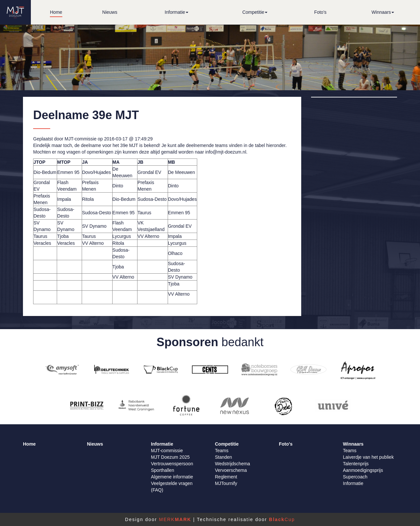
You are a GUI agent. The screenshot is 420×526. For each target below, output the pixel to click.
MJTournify (226, 483)
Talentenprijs (356, 464)
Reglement (226, 477)
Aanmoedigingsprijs (363, 470)
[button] (177, 12)
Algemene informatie (172, 477)
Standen (223, 457)
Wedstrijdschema (232, 464)
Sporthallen (163, 470)
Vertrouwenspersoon (172, 464)
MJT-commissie (167, 451)
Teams (222, 451)
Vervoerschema (231, 470)
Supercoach (355, 477)
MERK (175, 519)
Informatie (353, 483)
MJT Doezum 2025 (170, 457)
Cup (282, 519)
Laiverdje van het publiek (368, 457)
